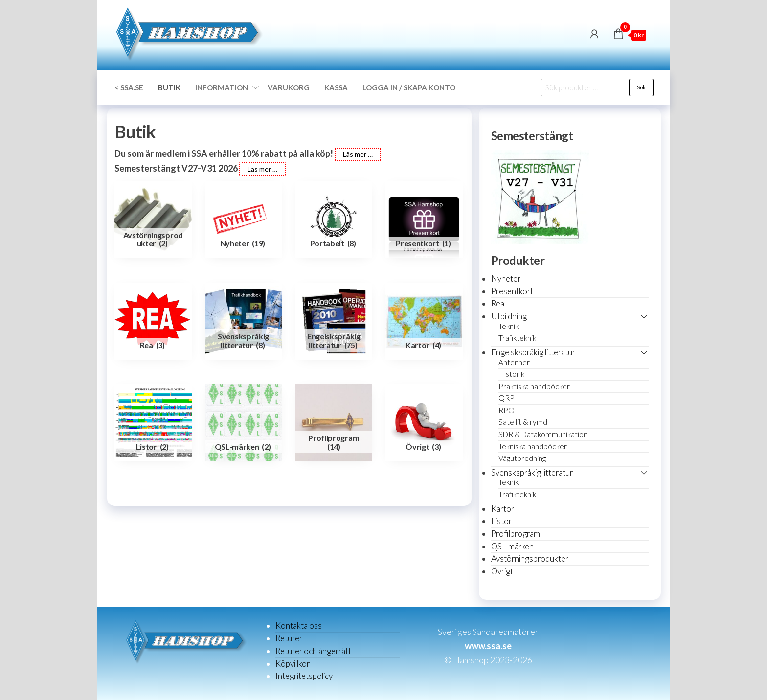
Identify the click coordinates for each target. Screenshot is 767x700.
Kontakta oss (299, 625)
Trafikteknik (517, 338)
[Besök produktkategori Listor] (153, 423)
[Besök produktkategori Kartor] (424, 321)
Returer (289, 638)
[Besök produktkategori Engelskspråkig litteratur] (334, 321)
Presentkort (512, 291)
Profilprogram (516, 534)
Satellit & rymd (523, 422)
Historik (511, 374)
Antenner (514, 362)
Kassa (336, 87)
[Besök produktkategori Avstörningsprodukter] (153, 219)
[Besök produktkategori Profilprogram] (334, 423)
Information (222, 87)
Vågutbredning (522, 458)
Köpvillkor (293, 664)
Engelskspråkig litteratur (533, 352)
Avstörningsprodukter (530, 558)
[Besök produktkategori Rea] (153, 321)
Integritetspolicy (304, 676)
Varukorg (289, 87)
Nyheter (506, 278)
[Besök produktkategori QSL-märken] (244, 423)
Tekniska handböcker (533, 446)
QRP (507, 398)
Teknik (508, 326)
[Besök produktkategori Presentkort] (424, 219)
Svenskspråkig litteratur (532, 472)
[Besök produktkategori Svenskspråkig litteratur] (244, 321)
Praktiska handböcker (534, 386)
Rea (498, 303)
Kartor (503, 509)
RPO (507, 410)
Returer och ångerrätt (313, 651)
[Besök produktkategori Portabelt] (334, 219)
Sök (641, 87)
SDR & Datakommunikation (543, 434)
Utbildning (509, 316)
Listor (501, 521)
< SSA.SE (129, 87)
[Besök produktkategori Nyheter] (244, 219)
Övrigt (502, 571)
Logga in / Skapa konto (409, 87)
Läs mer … (358, 154)
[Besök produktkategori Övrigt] (424, 423)
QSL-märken (512, 546)
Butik (169, 87)
